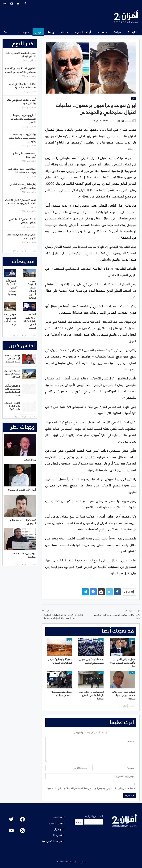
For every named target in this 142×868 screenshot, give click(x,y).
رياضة (51, 32)
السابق (132, 706)
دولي (38, 32)
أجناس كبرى (84, 32)
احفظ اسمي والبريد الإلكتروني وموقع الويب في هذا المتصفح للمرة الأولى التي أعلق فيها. (91, 788)
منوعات (24, 32)
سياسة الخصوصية (52, 841)
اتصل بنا (58, 835)
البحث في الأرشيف (93, 816)
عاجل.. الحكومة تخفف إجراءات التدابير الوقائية (21, 54)
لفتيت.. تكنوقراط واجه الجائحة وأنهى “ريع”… (12, 406)
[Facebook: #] (22, 819)
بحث (79, 822)
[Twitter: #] (11, 819)
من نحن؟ (58, 816)
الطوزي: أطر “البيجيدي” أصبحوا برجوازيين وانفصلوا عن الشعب (20, 70)
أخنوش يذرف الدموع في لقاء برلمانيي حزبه (21, 101)
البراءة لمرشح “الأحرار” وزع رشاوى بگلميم (22, 220)
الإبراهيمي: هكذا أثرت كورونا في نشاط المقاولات (13, 358)
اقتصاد (65, 32)
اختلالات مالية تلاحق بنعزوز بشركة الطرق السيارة (22, 85)
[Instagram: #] (22, 831)
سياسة (118, 32)
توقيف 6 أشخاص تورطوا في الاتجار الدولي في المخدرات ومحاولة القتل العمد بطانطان (62, 616)
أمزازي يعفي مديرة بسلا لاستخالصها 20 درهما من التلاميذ (23, 118)
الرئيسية (133, 32)
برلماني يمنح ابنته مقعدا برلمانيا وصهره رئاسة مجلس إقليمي (22, 138)
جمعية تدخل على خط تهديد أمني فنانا (22, 155)
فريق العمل (56, 822)
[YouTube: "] (11, 831)
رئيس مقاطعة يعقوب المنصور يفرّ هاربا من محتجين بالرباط (117, 616)
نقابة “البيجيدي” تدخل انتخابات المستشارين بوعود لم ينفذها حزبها (20, 203)
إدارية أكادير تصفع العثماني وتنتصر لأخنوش (22, 186)
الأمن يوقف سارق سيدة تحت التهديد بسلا (21, 236)
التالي (124, 706)
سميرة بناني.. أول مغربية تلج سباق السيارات (12, 373)
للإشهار (58, 829)
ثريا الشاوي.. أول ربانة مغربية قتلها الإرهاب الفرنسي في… (12, 390)
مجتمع (103, 32)
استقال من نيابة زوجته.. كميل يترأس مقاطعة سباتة (21, 170)
